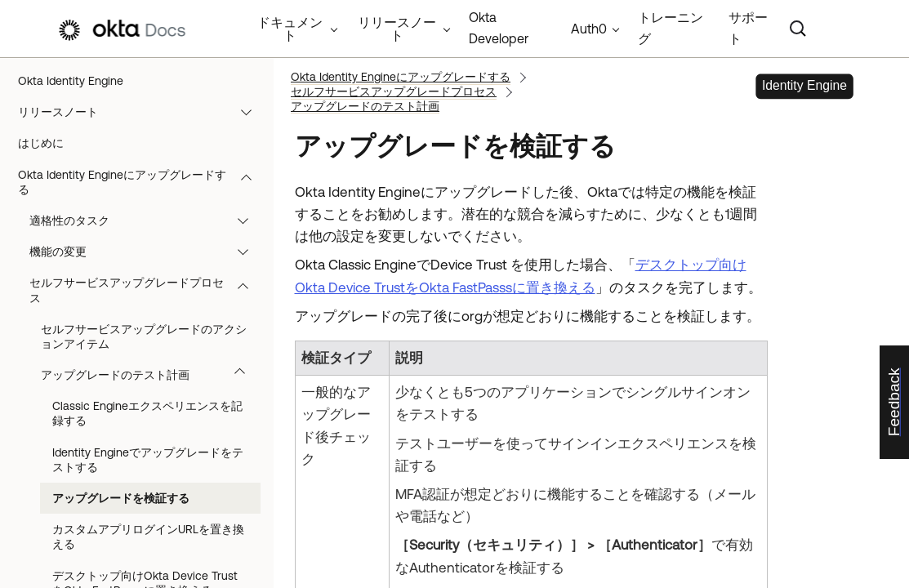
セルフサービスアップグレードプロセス (147, 290)
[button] (250, 112)
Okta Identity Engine (71, 81)
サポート (748, 28)
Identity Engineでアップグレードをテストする (148, 460)
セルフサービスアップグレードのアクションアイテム (144, 336)
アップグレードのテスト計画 (151, 375)
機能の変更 (147, 252)
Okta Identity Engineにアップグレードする (143, 182)
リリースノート (143, 112)
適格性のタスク (147, 220)
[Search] (798, 29)
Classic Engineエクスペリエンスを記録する (147, 413)
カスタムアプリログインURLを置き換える (148, 537)
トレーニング (671, 28)
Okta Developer (499, 28)
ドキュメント (290, 29)
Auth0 (589, 29)
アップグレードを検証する (121, 498)
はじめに (41, 143)
